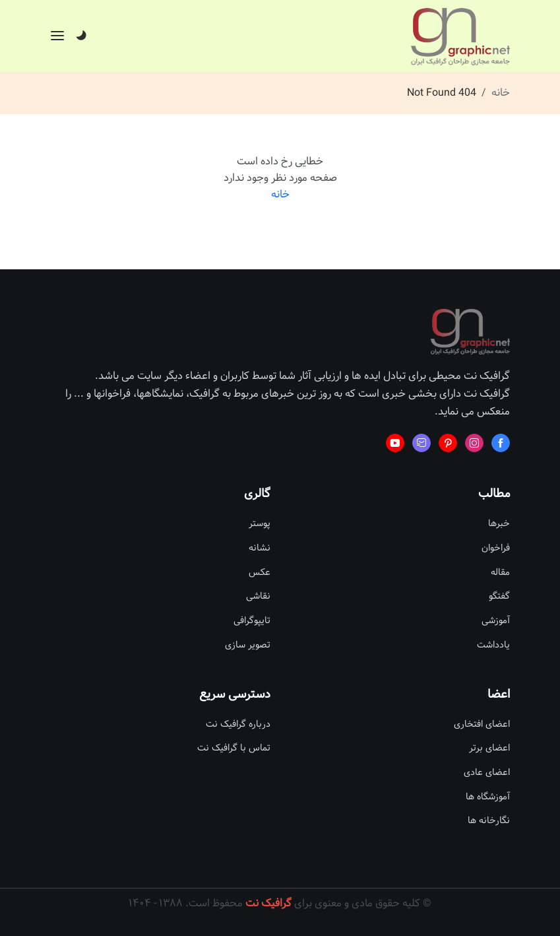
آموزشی (496, 621)
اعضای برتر (489, 748)
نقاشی (258, 596)
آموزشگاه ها (488, 797)
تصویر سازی (248, 645)
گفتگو (499, 596)
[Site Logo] (460, 37)
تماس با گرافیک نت (234, 748)
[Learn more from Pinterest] (448, 443)
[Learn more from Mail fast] (421, 443)
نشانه (260, 548)
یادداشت (493, 645)
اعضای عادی (487, 773)
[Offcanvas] (57, 36)
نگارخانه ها (489, 821)
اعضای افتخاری (482, 724)
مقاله (500, 573)
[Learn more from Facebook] (501, 443)
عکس (260, 573)
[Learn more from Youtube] (395, 443)
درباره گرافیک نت (238, 724)
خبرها (499, 524)
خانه (501, 93)
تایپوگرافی (252, 621)
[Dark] (81, 36)
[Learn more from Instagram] (474, 443)
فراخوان (496, 548)
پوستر (260, 524)
